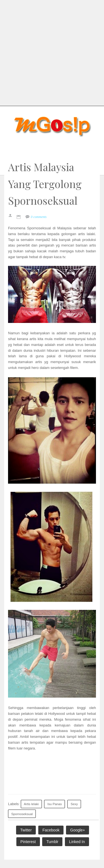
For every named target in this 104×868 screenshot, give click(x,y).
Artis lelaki (31, 804)
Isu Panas (55, 804)
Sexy (74, 804)
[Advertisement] (52, 52)
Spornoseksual (22, 814)
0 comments (39, 217)
